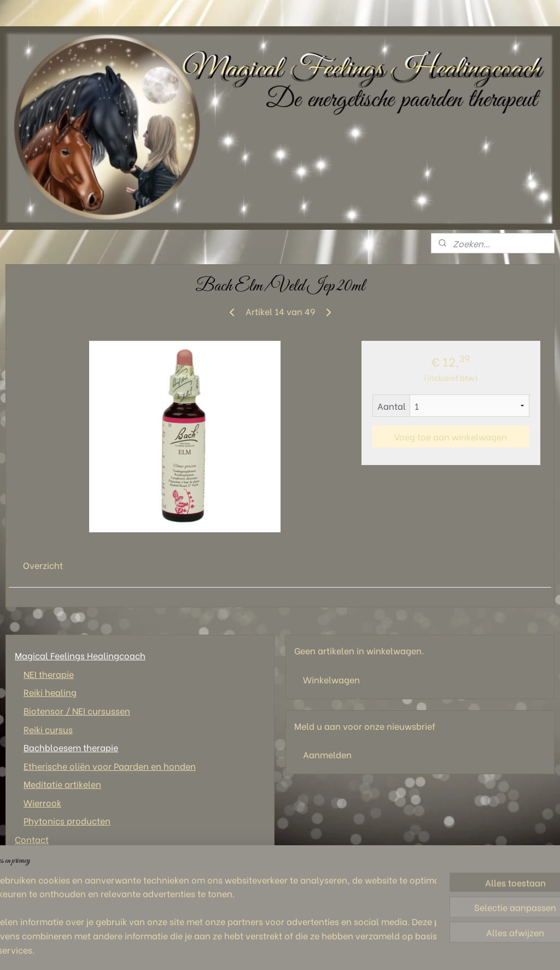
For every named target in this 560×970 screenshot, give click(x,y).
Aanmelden (327, 754)
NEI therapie (49, 674)
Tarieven (33, 876)
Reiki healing (50, 692)
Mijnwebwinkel (420, 950)
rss (288, 950)
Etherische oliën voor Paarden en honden (110, 766)
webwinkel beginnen (326, 950)
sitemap (267, 950)
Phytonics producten (67, 820)
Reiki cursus (48, 729)
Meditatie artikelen (62, 784)
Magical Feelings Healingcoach (80, 655)
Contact (32, 839)
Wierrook (42, 802)
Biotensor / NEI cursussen (77, 710)
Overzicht (43, 565)
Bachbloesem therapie (71, 747)
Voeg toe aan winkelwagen (451, 436)
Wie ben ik (36, 858)
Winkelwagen (331, 679)
